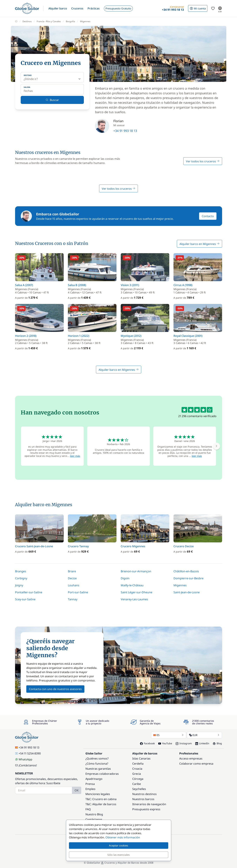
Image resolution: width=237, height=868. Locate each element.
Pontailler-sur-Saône (29, 592)
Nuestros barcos (143, 799)
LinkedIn (202, 743)
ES (169, 735)
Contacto (208, 216)
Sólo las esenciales (118, 855)
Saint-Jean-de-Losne (187, 592)
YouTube (165, 743)
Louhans (74, 585)
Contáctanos (94, 819)
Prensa (90, 784)
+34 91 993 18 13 (125, 131)
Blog (217, 743)
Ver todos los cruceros (203, 161)
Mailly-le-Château (132, 585)
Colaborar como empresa (196, 764)
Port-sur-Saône (78, 592)
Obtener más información (123, 837)
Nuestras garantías (98, 769)
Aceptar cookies (118, 845)
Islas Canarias (141, 758)
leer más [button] (75, 456)
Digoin (125, 578)
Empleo (90, 789)
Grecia (137, 774)
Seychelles (139, 789)
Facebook (147, 743)
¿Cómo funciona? (97, 764)
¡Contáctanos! (26, 765)
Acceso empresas (191, 758)
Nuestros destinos (144, 794)
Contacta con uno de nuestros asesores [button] (55, 689)
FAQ (88, 809)
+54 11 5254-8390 (28, 753)
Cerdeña (138, 764)
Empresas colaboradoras (102, 774)
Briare (72, 571)
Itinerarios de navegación (149, 804)
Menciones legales (98, 794)
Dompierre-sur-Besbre (188, 578)
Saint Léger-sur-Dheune (136, 592)
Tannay (73, 599)
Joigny (19, 585)
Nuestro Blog (94, 814)
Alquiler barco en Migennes (199, 244)
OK (77, 790)
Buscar (52, 100)
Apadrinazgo (94, 779)
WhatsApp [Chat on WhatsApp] (24, 759)
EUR (204, 735)
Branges (21, 571)
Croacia (137, 769)
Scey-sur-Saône (25, 599)
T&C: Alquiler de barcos (101, 804)
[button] (58, 8)
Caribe (137, 784)
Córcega (138, 779)
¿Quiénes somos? (97, 758)
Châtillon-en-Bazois (186, 571)
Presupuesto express (146, 809)
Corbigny (21, 578)
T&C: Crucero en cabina (101, 799)
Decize (72, 578)
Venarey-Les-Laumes (134, 599)
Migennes (180, 585)
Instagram (184, 743)
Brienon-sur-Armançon (136, 571)
